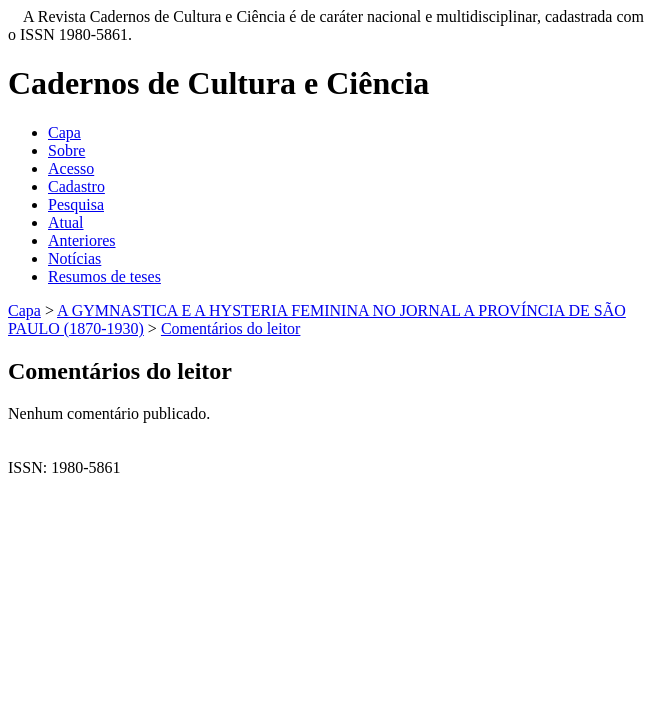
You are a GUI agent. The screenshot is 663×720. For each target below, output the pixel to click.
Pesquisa (76, 204)
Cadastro (76, 186)
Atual (66, 222)
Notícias (74, 258)
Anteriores (82, 240)
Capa (64, 132)
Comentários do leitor (231, 328)
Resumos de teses (104, 276)
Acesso (71, 168)
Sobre (66, 150)
